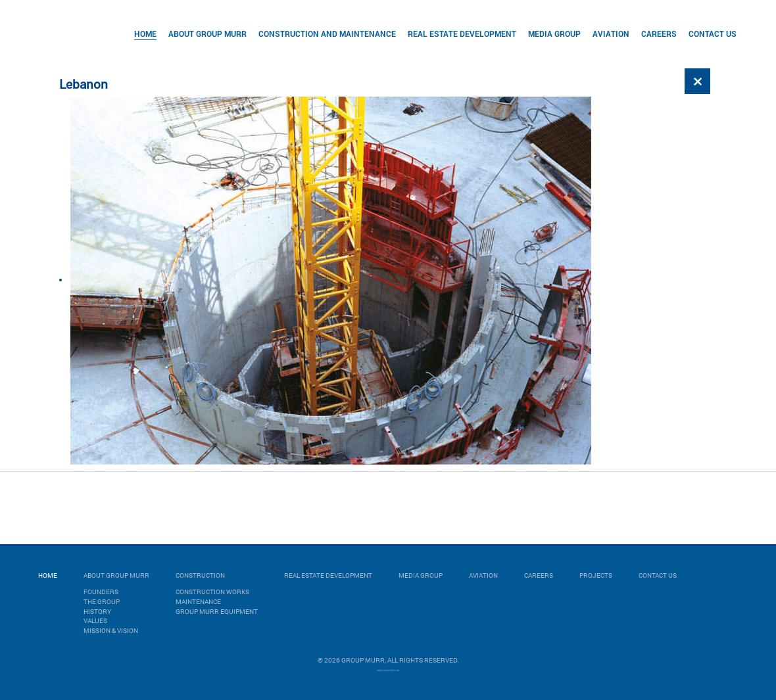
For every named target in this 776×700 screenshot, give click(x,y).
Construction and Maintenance (327, 34)
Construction (200, 575)
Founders (101, 592)
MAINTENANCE (198, 602)
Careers (659, 34)
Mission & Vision (111, 631)
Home (145, 34)
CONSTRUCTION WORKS (212, 592)
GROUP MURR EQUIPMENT (217, 612)
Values (95, 621)
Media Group (554, 34)
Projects (596, 575)
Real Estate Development (462, 34)
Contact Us (713, 34)
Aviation (611, 34)
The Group (102, 602)
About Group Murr (207, 34)
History (97, 612)
